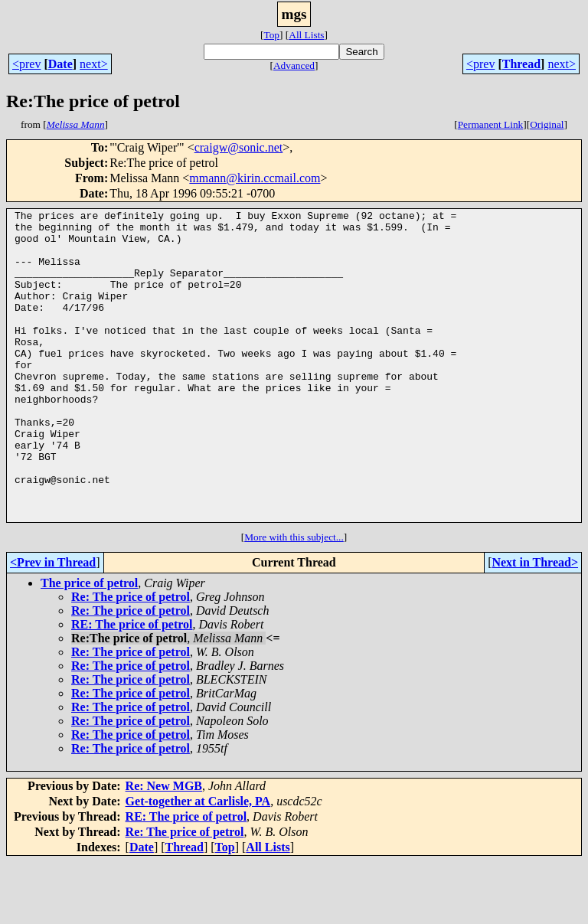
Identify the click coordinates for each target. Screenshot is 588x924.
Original (547, 124)
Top (271, 35)
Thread (521, 64)
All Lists (306, 35)
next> (94, 64)
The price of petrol (89, 645)
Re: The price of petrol (131, 659)
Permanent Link (491, 124)
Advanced (294, 65)
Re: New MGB (164, 848)
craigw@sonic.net (239, 147)
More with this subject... (294, 599)
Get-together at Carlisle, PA (198, 863)
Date (60, 64)
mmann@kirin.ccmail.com (255, 178)
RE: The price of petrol (132, 686)
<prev (26, 64)
